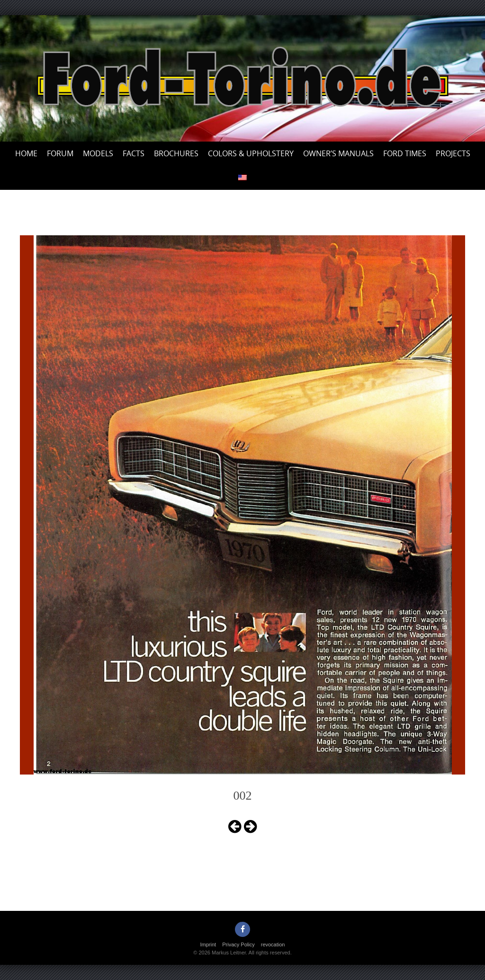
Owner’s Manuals (338, 153)
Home (26, 153)
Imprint (208, 944)
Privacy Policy (238, 944)
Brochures (176, 153)
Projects (453, 153)
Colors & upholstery (251, 153)
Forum (60, 153)
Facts (134, 153)
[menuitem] (242, 178)
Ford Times (405, 153)
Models (98, 153)
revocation (273, 944)
